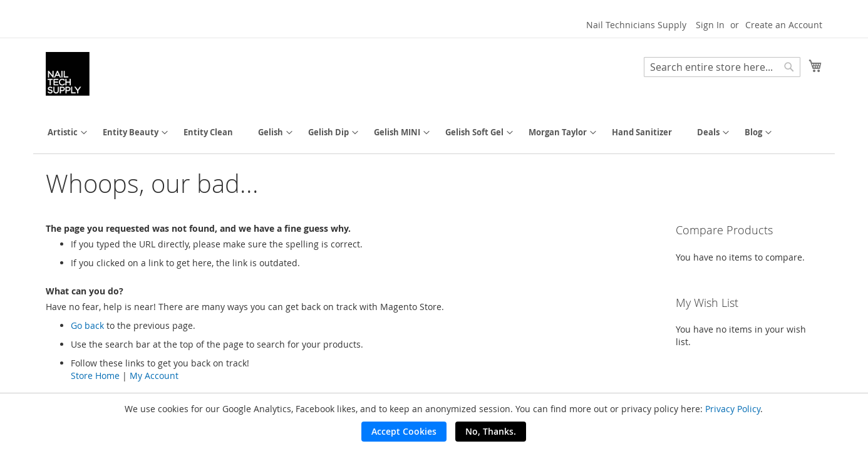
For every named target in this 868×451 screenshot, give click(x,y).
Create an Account (784, 25)
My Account (154, 376)
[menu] (434, 132)
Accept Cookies (404, 431)
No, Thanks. (491, 431)
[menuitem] (63, 132)
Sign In (710, 25)
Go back (87, 325)
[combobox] (722, 67)
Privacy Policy (733, 409)
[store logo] (68, 74)
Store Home (95, 376)
